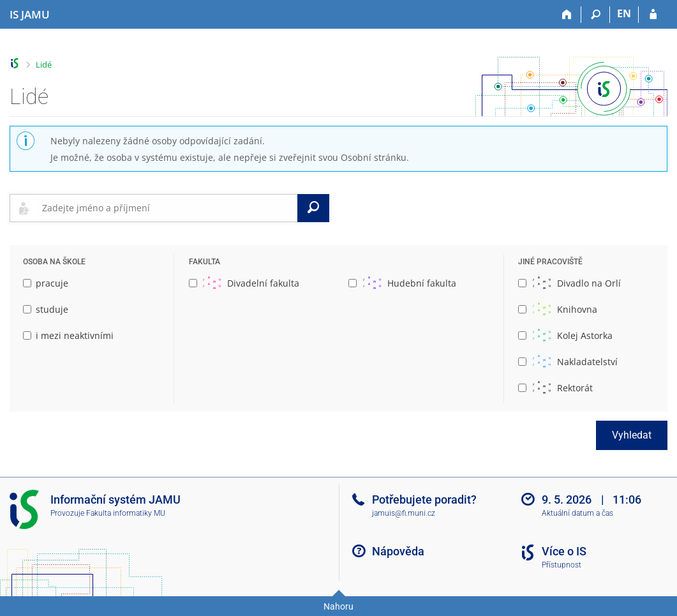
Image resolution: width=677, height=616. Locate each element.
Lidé (44, 64)
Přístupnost (562, 565)
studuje (46, 309)
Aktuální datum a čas (577, 513)
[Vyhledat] (313, 208)
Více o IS (564, 551)
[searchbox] (167, 208)
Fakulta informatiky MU (126, 513)
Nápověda (398, 551)
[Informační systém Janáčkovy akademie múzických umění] (30, 15)
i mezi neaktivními (68, 335)
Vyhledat (632, 435)
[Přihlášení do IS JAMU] (653, 15)
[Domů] (567, 15)
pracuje (46, 283)
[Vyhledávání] (596, 15)
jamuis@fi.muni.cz (404, 513)
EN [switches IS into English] (624, 13)
